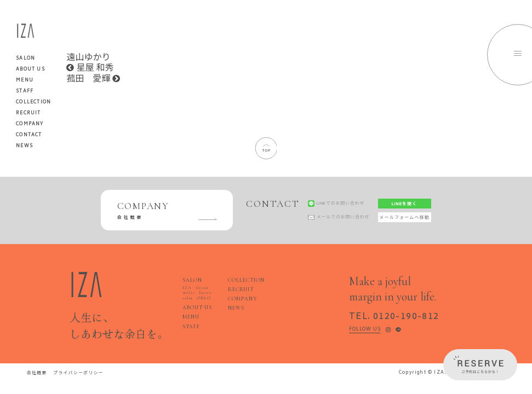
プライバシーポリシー (78, 373)
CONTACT (29, 135)
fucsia (205, 292)
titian (202, 288)
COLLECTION (33, 102)
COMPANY (30, 124)
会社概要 (37, 373)
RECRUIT (28, 113)
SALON (192, 280)
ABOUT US (30, 69)
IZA (187, 288)
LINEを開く (404, 204)
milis (188, 292)
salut (187, 298)
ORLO (204, 298)
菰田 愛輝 (93, 79)
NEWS (24, 146)
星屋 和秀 (90, 68)
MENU (25, 80)
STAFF (25, 91)
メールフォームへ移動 (404, 218)
